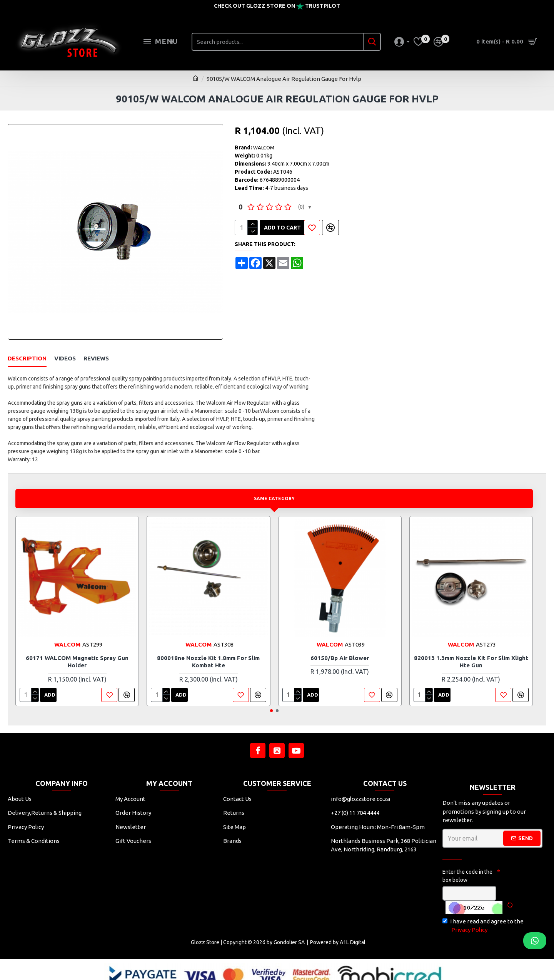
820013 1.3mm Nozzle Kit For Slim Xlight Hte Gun (471, 652)
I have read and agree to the (483, 917)
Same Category (274, 489)
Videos (65, 358)
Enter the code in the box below (467, 866)
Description (27, 358)
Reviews (96, 358)
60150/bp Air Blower (340, 648)
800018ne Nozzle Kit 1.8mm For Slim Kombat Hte (208, 652)
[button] (271, 701)
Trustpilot (323, 6)
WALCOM (264, 147)
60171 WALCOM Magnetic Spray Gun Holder (77, 652)
